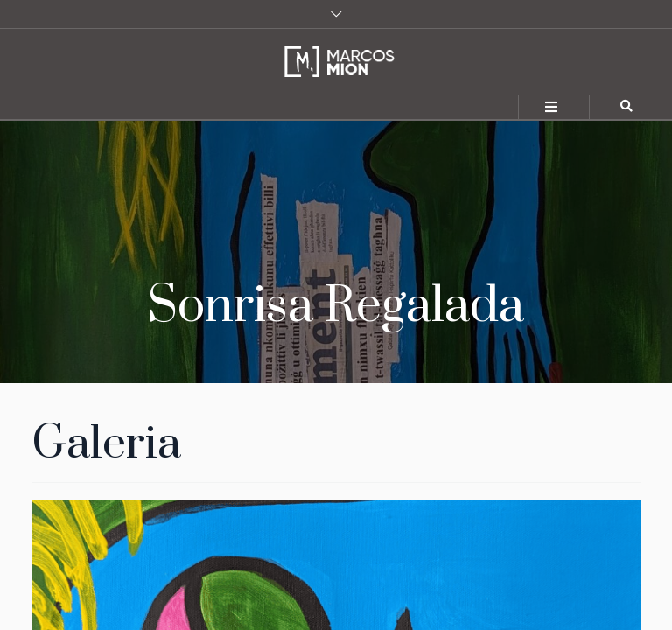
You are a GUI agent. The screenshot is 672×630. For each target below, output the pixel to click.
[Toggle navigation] (552, 107)
